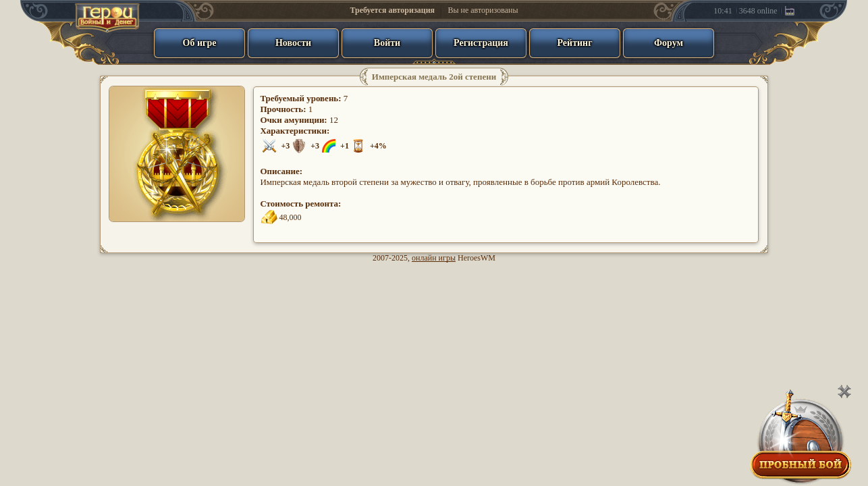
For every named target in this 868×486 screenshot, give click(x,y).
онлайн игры (434, 258)
